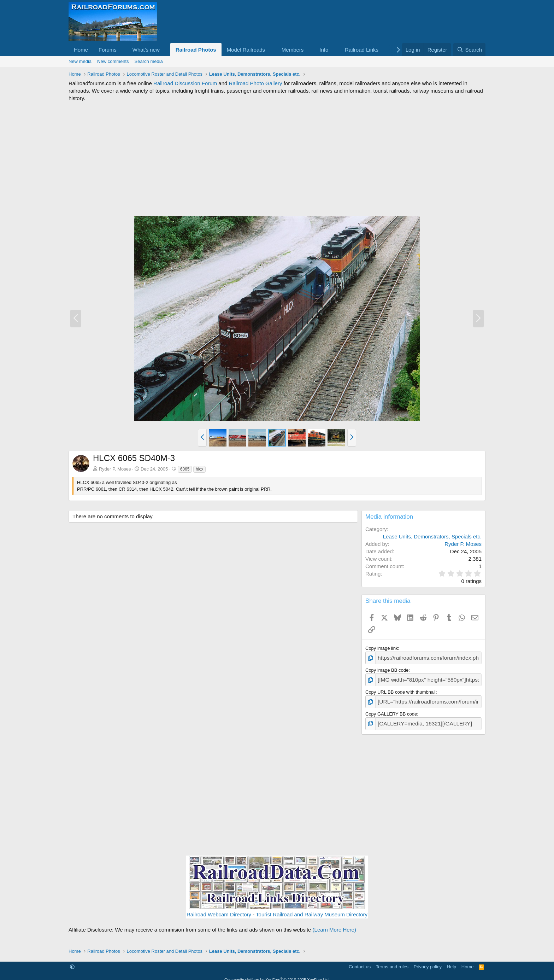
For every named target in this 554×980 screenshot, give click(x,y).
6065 (185, 469)
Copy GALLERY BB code (391, 710)
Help (452, 962)
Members (293, 50)
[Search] (469, 50)
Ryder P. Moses (115, 469)
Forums (108, 50)
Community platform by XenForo (277, 975)
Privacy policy (428, 962)
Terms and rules (392, 962)
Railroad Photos (196, 50)
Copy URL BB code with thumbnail (400, 690)
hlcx (199, 469)
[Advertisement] (277, 159)
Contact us (360, 962)
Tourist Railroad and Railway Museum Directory (312, 909)
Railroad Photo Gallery (256, 83)
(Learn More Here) (334, 925)
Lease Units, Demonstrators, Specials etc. (432, 536)
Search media (149, 61)
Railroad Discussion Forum (185, 83)
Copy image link (382, 648)
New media (80, 61)
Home (81, 50)
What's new (146, 50)
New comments (113, 61)
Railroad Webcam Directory (219, 909)
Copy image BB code (387, 669)
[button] (122, 50)
